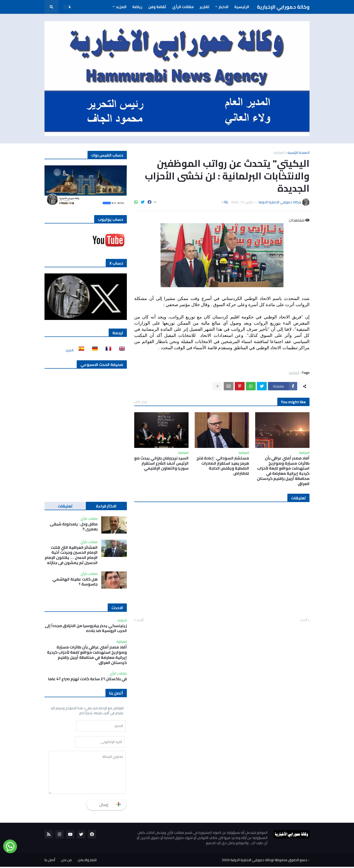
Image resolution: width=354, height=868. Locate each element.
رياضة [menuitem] (137, 7)
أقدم (140, 620)
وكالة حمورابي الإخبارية (283, 7)
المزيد (69, 350)
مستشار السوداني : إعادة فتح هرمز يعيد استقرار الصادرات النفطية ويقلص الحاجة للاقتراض (223, 466)
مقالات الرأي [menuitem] (183, 7)
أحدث (303, 620)
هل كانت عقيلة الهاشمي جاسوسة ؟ (75, 582)
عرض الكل (141, 402)
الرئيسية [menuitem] (242, 7)
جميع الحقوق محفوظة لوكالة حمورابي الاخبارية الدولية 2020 (265, 861)
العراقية (279, 153)
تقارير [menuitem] (205, 7)
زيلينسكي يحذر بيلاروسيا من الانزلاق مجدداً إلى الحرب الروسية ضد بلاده (86, 628)
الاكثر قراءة (106, 506)
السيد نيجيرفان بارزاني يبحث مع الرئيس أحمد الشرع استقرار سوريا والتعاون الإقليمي (161, 463)
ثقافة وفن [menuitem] (157, 7)
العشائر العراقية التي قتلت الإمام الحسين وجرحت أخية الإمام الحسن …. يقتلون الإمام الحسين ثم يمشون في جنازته (71, 555)
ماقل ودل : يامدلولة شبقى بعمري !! (74, 527)
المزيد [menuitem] (121, 7)
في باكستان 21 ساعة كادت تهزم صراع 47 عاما (88, 679)
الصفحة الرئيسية (298, 153)
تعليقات (65, 506)
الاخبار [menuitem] (223, 7)
